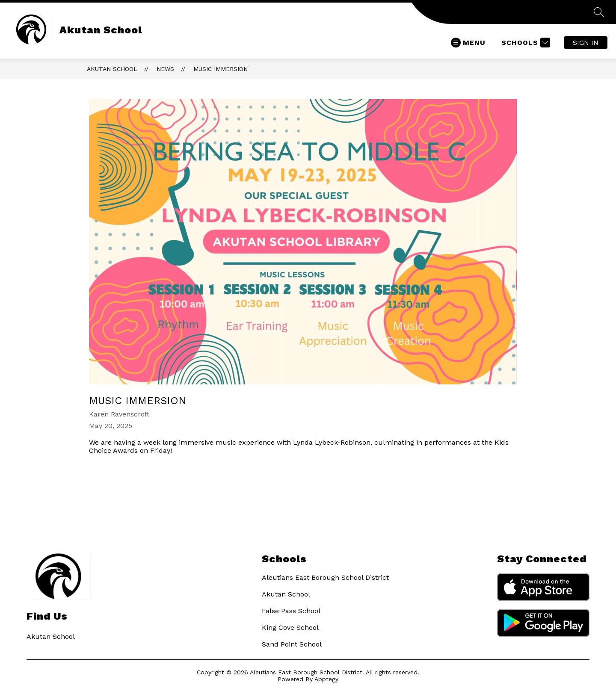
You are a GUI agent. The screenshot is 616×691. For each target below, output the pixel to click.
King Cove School (290, 628)
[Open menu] (468, 43)
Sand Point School (292, 644)
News (165, 69)
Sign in (586, 43)
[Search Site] (599, 12)
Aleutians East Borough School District (325, 577)
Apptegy (326, 679)
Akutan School (112, 69)
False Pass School (291, 611)
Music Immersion (221, 69)
